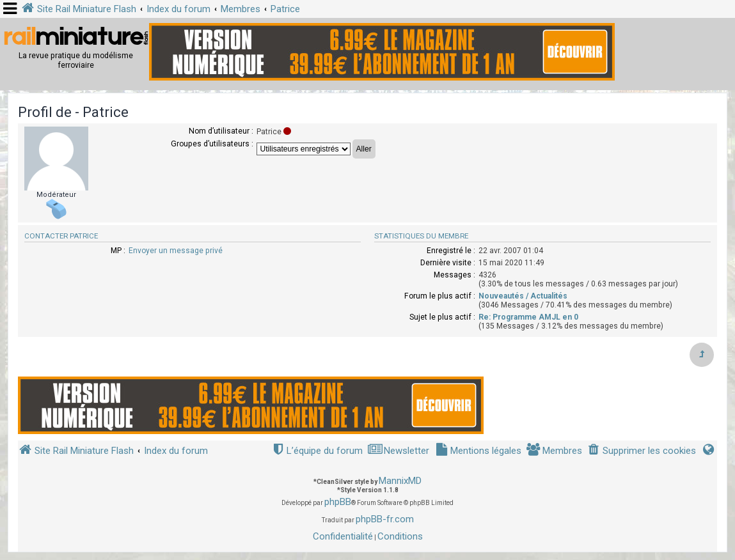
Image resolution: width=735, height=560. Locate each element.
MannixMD (400, 481)
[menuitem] (642, 451)
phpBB (338, 502)
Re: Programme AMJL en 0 (528, 317)
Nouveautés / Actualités (523, 296)
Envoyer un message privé (176, 251)
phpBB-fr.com (385, 519)
